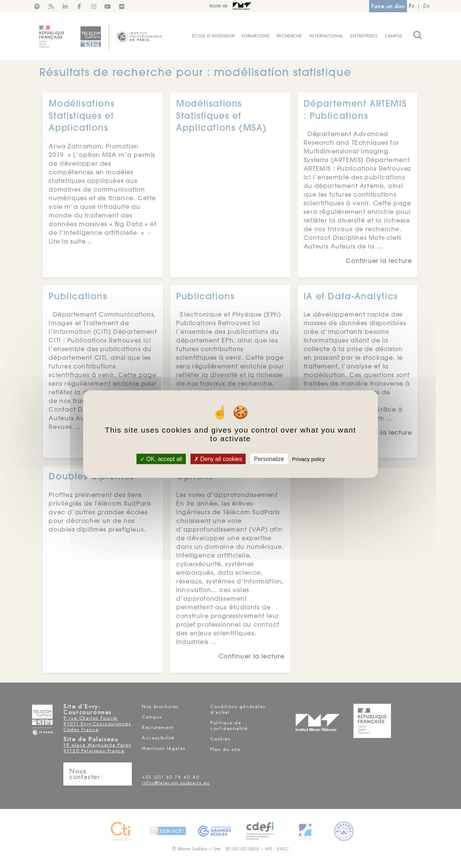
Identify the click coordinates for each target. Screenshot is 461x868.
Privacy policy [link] (309, 459)
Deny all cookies (218, 459)
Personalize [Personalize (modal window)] (269, 459)
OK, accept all (161, 459)
